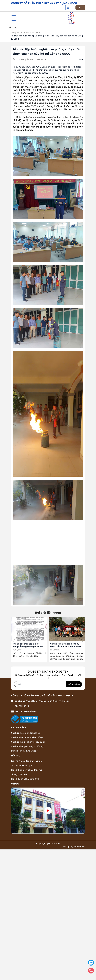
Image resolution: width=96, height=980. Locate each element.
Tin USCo (36, 33)
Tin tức (26, 33)
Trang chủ (16, 33)
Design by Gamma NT (74, 847)
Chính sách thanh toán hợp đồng (27, 737)
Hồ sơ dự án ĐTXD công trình (25, 779)
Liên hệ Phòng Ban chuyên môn (26, 761)
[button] (81, 640)
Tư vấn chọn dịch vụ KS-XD (24, 765)
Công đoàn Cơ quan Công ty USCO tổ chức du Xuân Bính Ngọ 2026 (67, 647)
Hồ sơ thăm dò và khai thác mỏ (27, 770)
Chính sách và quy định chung (26, 733)
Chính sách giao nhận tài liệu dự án (28, 742)
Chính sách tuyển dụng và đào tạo (28, 746)
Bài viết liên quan (48, 612)
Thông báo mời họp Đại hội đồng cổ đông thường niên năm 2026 (29, 647)
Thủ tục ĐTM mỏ (19, 774)
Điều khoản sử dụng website (25, 751)
